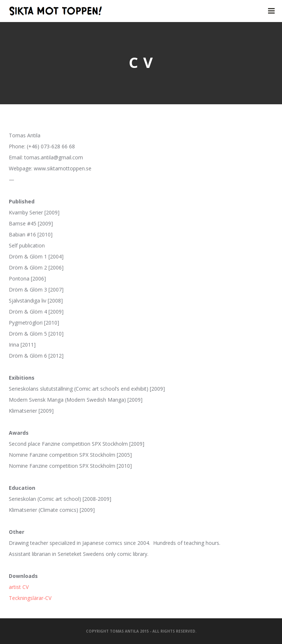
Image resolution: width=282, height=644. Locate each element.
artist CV (19, 587)
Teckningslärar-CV (30, 598)
